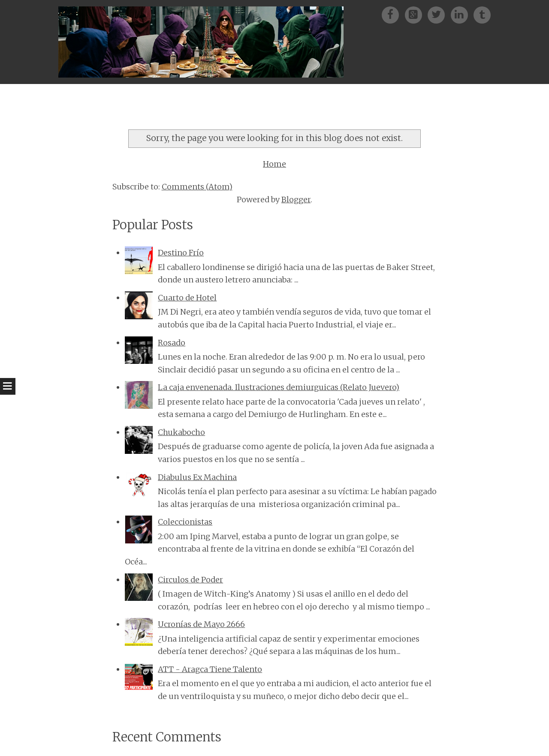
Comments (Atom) (197, 187)
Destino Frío (181, 253)
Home (274, 164)
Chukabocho (181, 432)
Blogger (296, 199)
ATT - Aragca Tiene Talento (210, 669)
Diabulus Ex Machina (197, 477)
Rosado (172, 343)
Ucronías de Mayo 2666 (201, 624)
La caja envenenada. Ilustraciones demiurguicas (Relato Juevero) (279, 387)
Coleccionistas (185, 522)
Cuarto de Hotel (187, 298)
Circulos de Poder (190, 580)
